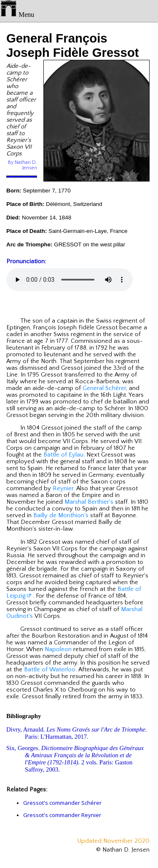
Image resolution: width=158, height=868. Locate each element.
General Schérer (104, 388)
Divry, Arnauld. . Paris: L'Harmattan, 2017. (76, 733)
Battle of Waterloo (50, 670)
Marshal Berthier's (89, 502)
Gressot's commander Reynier (62, 815)
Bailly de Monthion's (61, 515)
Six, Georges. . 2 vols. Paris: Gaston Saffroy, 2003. (75, 759)
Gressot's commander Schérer (62, 803)
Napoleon (58, 649)
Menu (17, 15)
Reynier (63, 489)
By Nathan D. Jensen (23, 165)
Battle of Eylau (63, 455)
